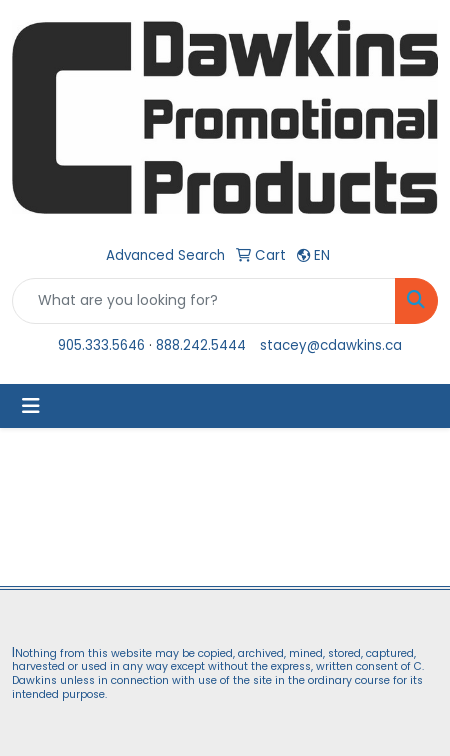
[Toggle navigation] (31, 406)
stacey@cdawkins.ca (331, 345)
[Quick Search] (204, 301)
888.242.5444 (201, 345)
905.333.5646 (101, 345)
